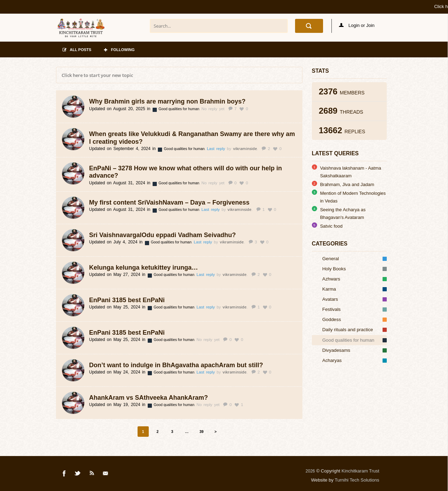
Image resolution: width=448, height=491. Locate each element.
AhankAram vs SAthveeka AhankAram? (149, 398)
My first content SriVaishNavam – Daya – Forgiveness (169, 202)
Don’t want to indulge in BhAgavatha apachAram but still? (176, 365)
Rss (92, 475)
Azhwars (355, 279)
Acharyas (355, 360)
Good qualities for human (179, 109)
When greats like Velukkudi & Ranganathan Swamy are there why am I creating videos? (192, 138)
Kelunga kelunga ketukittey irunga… (144, 268)
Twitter (78, 475)
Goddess (355, 319)
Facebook (64, 475)
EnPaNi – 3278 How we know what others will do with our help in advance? (186, 172)
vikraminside (245, 148)
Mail (106, 475)
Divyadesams (355, 350)
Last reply (217, 149)
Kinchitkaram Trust (360, 471)
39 (202, 432)
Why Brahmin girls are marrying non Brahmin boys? (167, 101)
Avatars (355, 299)
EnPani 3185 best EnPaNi (127, 300)
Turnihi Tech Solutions (357, 480)
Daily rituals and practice (355, 330)
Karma (355, 289)
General (355, 259)
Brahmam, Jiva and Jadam (347, 184)
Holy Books (355, 269)
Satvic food (331, 226)
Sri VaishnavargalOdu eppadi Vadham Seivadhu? (163, 235)
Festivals (355, 309)
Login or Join (357, 25)
